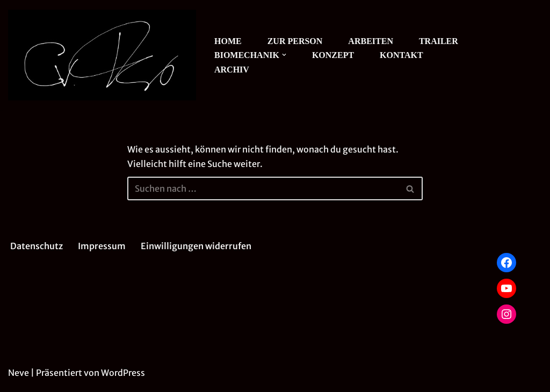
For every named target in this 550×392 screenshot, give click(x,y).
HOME (228, 41)
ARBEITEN (371, 41)
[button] (284, 55)
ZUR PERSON (295, 41)
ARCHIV (232, 70)
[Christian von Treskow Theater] (102, 55)
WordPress (123, 373)
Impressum (102, 246)
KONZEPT (333, 55)
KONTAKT (401, 55)
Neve (19, 373)
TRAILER (439, 41)
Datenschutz (37, 246)
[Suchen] (263, 188)
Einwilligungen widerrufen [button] (196, 246)
